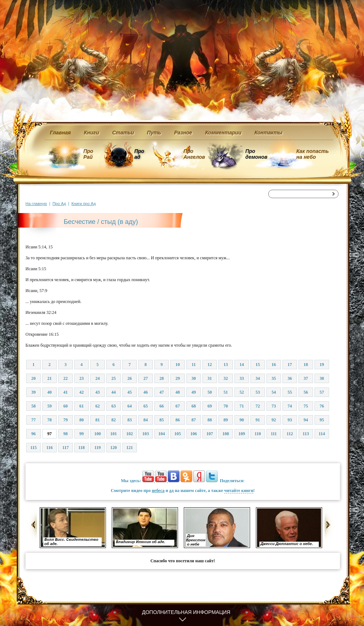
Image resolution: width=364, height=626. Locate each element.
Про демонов (256, 154)
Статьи (123, 133)
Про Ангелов (194, 154)
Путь (154, 133)
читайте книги (239, 491)
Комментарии (223, 133)
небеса (158, 491)
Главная (60, 133)
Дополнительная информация (186, 612)
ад (171, 491)
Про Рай (88, 154)
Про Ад (59, 204)
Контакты (268, 133)
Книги (92, 133)
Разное (183, 133)
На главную (36, 204)
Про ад (139, 154)
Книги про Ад (84, 204)
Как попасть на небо (312, 154)
